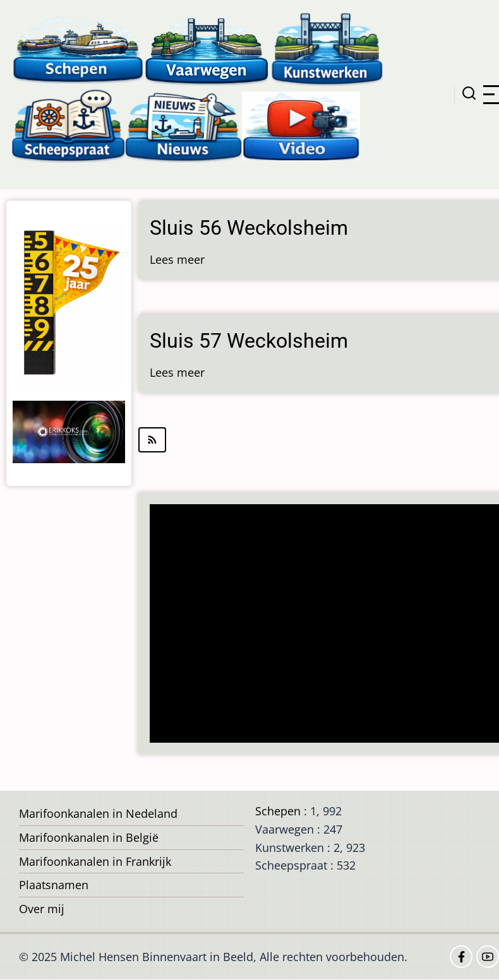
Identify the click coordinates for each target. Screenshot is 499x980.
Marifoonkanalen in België (89, 837)
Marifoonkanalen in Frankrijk (95, 861)
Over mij (42, 909)
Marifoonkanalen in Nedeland (98, 813)
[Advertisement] (324, 625)
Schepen (278, 811)
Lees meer (177, 259)
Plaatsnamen (54, 885)
